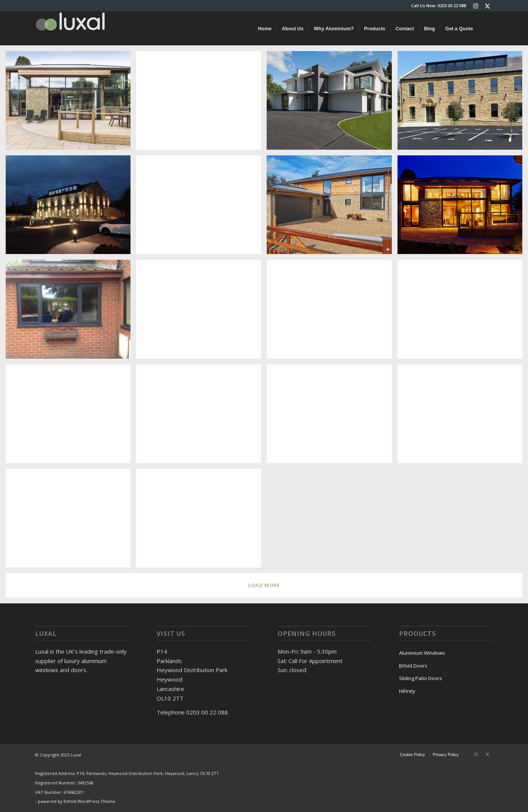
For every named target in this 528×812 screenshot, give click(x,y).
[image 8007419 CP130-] (332, 312)
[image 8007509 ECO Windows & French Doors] (201, 312)
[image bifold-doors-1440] (201, 103)
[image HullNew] (201, 521)
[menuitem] (265, 28)
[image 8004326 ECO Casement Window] (71, 312)
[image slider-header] (71, 103)
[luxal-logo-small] (71, 28)
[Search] (485, 28)
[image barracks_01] (463, 103)
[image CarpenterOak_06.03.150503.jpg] (463, 208)
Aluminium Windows (422, 653)
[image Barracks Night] (71, 208)
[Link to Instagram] (476, 6)
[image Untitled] (463, 417)
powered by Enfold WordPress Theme (77, 801)
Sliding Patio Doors (421, 678)
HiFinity (407, 691)
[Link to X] (487, 6)
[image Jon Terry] (201, 208)
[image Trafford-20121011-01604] (71, 521)
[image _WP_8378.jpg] (332, 208)
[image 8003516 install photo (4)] (201, 417)
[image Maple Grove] (332, 103)
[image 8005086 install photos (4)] (71, 417)
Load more (264, 585)
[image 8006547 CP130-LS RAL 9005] (463, 312)
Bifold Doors (413, 666)
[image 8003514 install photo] (332, 417)
